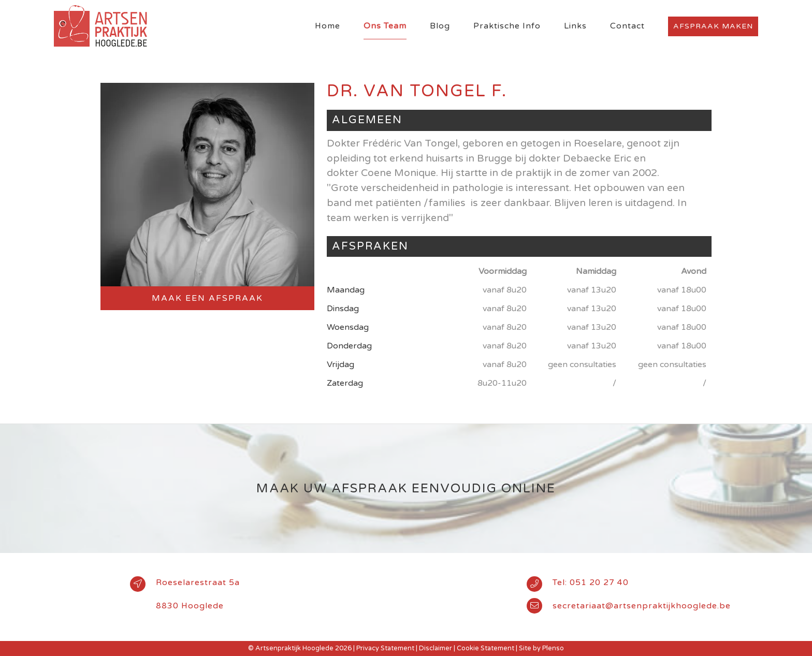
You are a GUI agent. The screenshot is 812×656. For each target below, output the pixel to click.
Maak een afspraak (207, 298)
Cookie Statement (485, 648)
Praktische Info (507, 26)
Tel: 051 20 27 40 (591, 582)
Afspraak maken (713, 26)
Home (328, 26)
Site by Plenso (541, 648)
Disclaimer (436, 648)
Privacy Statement (385, 648)
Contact (627, 26)
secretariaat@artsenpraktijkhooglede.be (642, 606)
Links (575, 26)
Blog (440, 26)
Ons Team (385, 26)
